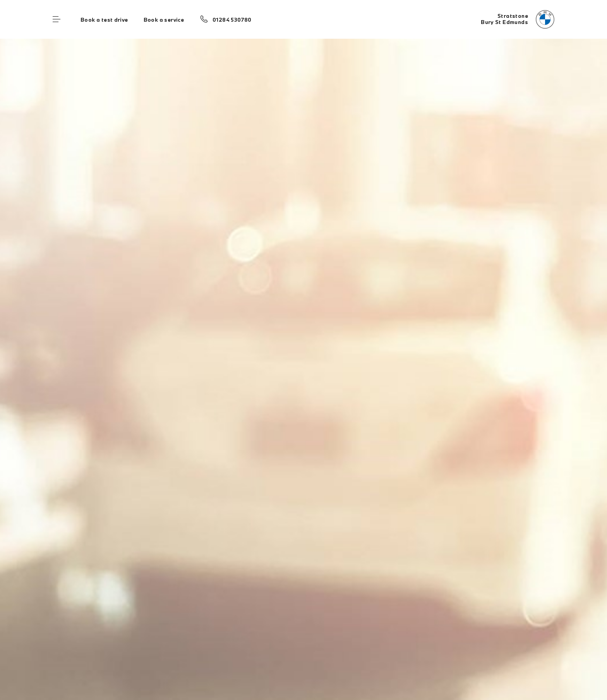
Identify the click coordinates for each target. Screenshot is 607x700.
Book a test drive (104, 20)
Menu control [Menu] (57, 19)
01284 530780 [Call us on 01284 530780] (232, 20)
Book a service (164, 20)
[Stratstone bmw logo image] (518, 19)
